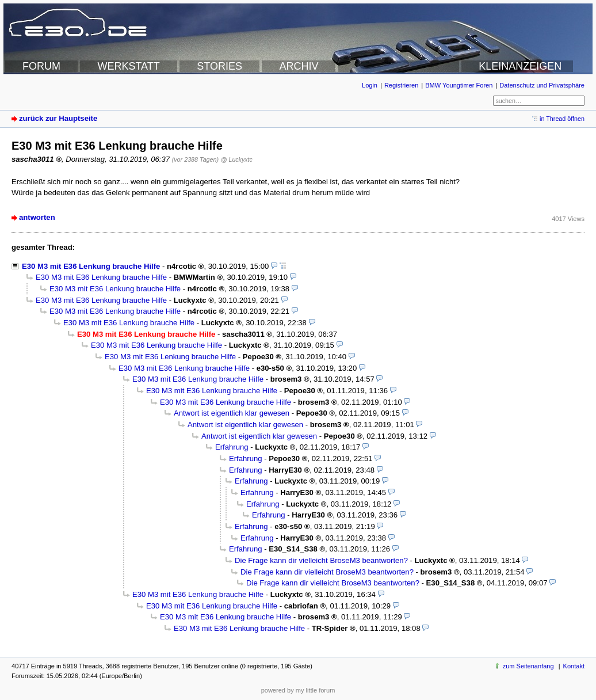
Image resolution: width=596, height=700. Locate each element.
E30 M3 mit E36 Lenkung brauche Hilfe (91, 266)
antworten (37, 217)
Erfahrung (232, 447)
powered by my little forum (298, 690)
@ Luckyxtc (237, 159)
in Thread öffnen (562, 119)
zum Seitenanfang (528, 666)
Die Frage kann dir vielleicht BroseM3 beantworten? (321, 560)
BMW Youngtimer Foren (459, 85)
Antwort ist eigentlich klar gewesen (232, 413)
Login (370, 85)
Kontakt (574, 666)
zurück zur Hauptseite (58, 118)
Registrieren (401, 85)
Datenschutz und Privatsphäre (542, 85)
